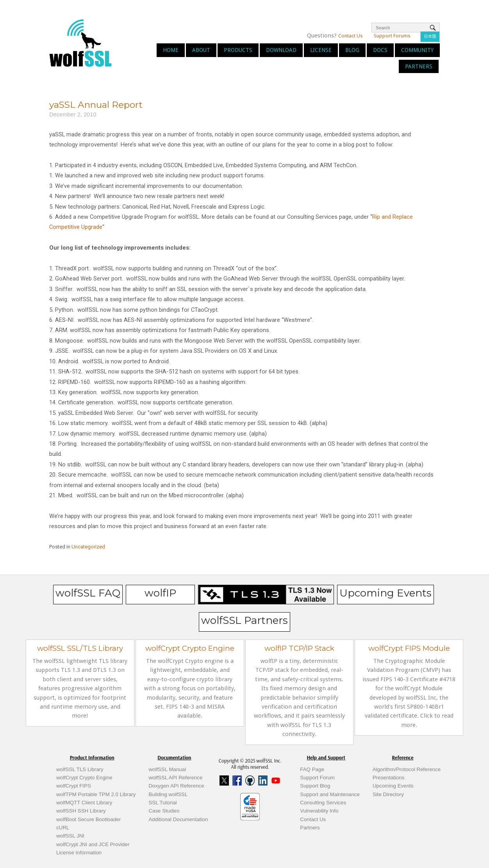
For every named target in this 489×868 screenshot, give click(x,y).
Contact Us (351, 36)
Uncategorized (88, 547)
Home (171, 50)
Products (238, 50)
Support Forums (392, 36)
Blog (352, 50)
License (321, 50)
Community (417, 50)
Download (281, 50)
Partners (419, 66)
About (201, 50)
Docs (380, 50)
